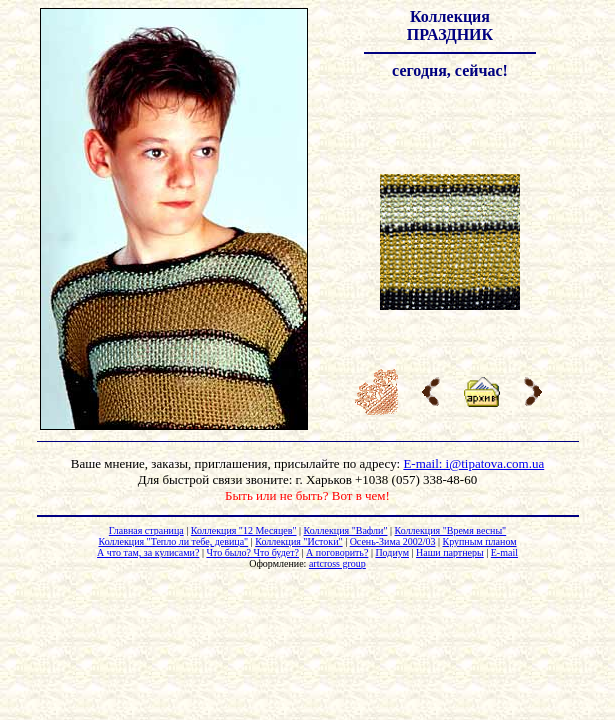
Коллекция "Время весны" (451, 530)
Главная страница (146, 530)
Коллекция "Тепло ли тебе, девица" (173, 541)
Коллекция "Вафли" (346, 530)
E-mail (504, 552)
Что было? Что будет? (252, 552)
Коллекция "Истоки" (298, 541)
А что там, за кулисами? (148, 552)
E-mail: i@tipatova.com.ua (473, 463)
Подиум (392, 552)
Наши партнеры (450, 552)
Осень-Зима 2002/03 (393, 541)
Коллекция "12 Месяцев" (244, 530)
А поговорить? (337, 552)
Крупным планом (479, 541)
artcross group (337, 563)
